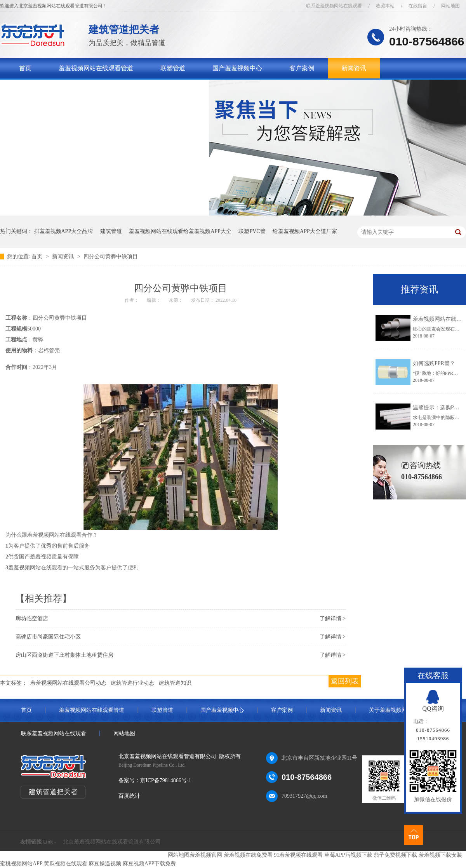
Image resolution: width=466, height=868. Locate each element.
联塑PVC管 (252, 231)
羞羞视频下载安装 (440, 855)
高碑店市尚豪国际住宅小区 (48, 637)
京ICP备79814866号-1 (166, 780)
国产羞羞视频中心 (237, 68)
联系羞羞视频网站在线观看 (334, 6)
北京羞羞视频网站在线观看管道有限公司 (112, 842)
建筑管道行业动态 (132, 683)
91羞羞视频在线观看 (298, 855)
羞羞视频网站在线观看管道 (96, 68)
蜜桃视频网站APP (21, 864)
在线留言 (418, 6)
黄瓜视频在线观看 (66, 864)
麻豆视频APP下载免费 (150, 864)
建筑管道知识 (175, 683)
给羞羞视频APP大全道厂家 (305, 231)
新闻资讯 (354, 68)
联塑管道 (173, 68)
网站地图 (450, 6)
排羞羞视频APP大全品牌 (64, 231)
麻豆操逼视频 (105, 864)
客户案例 (302, 68)
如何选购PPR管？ (434, 363)
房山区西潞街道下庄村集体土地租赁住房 (64, 655)
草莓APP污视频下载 (348, 855)
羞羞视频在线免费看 (248, 855)
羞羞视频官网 (206, 855)
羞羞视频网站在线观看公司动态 (68, 683)
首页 (25, 68)
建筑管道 (111, 231)
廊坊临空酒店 (32, 618)
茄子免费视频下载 (395, 855)
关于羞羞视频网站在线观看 (56, 88)
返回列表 (345, 681)
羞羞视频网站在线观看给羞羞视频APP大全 (180, 231)
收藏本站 (385, 6)
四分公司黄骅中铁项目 (111, 257)
